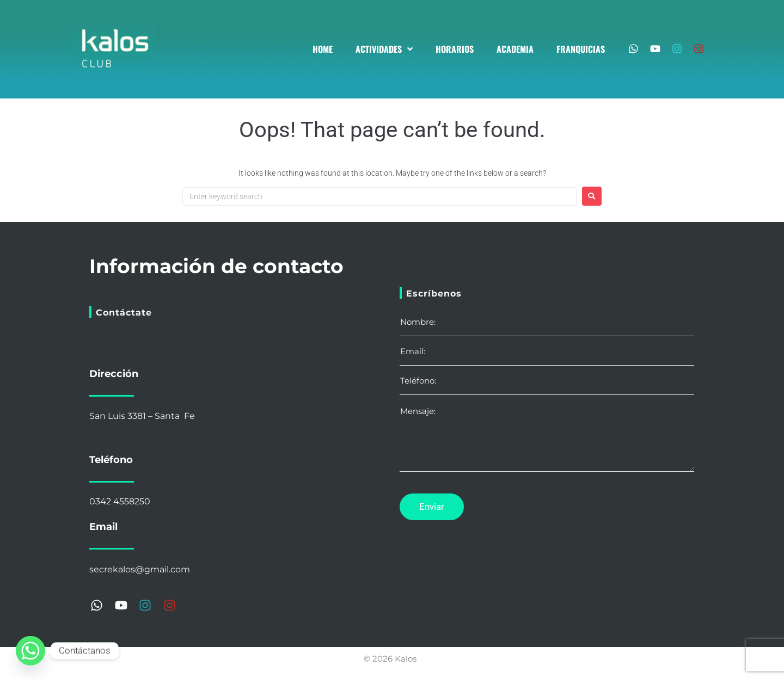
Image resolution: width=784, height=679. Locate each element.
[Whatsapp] (30, 651)
